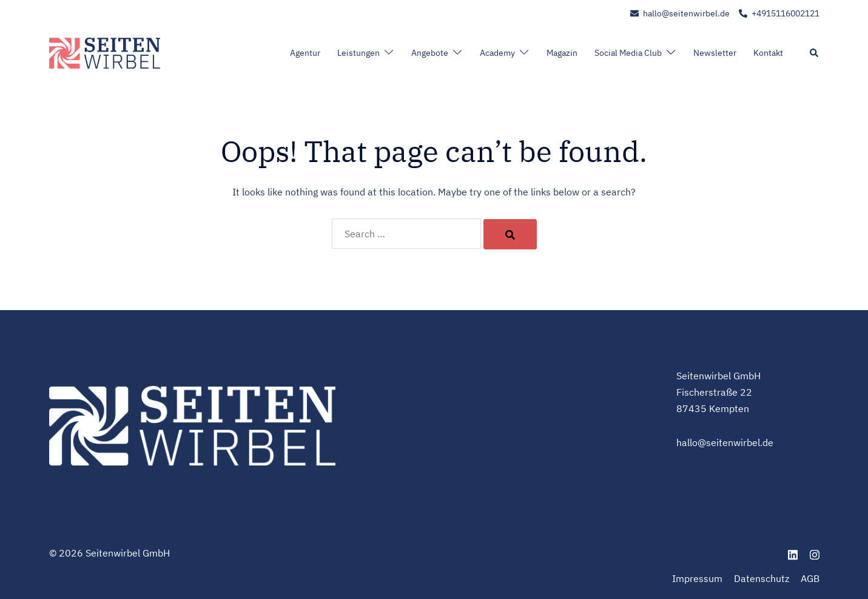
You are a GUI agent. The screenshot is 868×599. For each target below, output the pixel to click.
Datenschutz (762, 578)
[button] (815, 53)
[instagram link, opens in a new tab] (815, 553)
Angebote (430, 53)
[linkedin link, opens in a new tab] (793, 553)
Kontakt (768, 53)
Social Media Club (628, 53)
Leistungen (358, 53)
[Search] (510, 234)
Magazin (562, 53)
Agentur (305, 53)
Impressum (697, 578)
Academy (497, 53)
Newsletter (715, 53)
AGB (810, 578)
